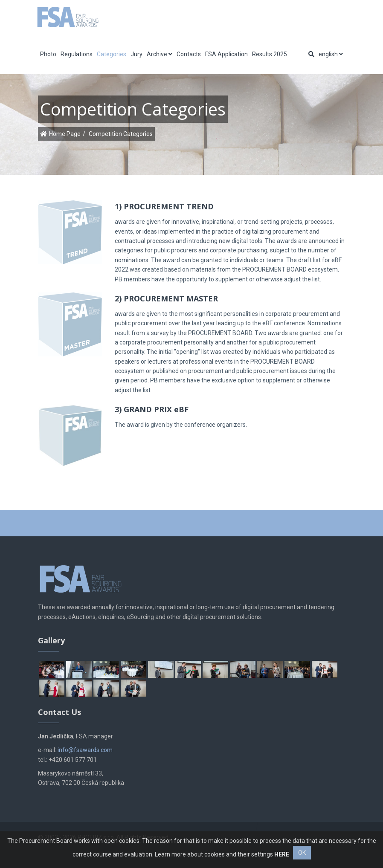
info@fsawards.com (85, 750)
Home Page (65, 134)
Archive (160, 54)
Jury (136, 54)
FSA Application (226, 54)
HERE (282, 854)
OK (302, 853)
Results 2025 (270, 54)
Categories (112, 54)
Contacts (189, 54)
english (331, 54)
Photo (48, 54)
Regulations (77, 54)
